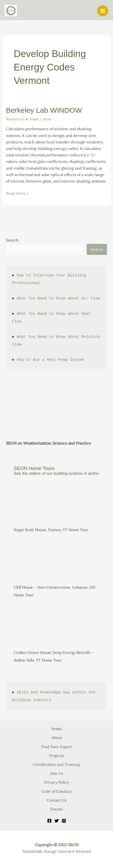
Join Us (56, 773)
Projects (56, 756)
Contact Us (57, 800)
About (57, 738)
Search (12, 240)
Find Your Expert (56, 747)
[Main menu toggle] (103, 11)
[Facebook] (49, 821)
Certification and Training (56, 764)
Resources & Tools (22, 119)
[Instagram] (64, 821)
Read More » (17, 193)
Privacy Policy (57, 782)
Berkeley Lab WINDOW (44, 110)
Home (57, 729)
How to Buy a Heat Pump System (50, 360)
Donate (57, 809)
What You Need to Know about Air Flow (58, 299)
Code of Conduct (57, 791)
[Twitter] (57, 821)
